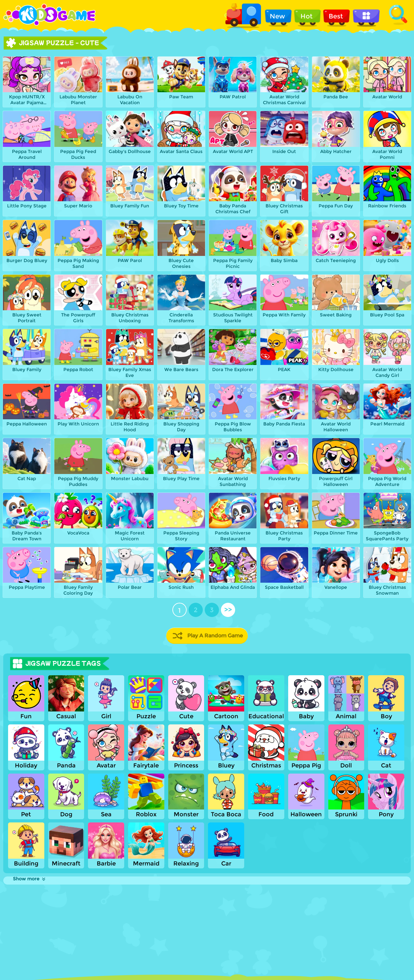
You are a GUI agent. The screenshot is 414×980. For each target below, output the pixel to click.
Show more (30, 879)
